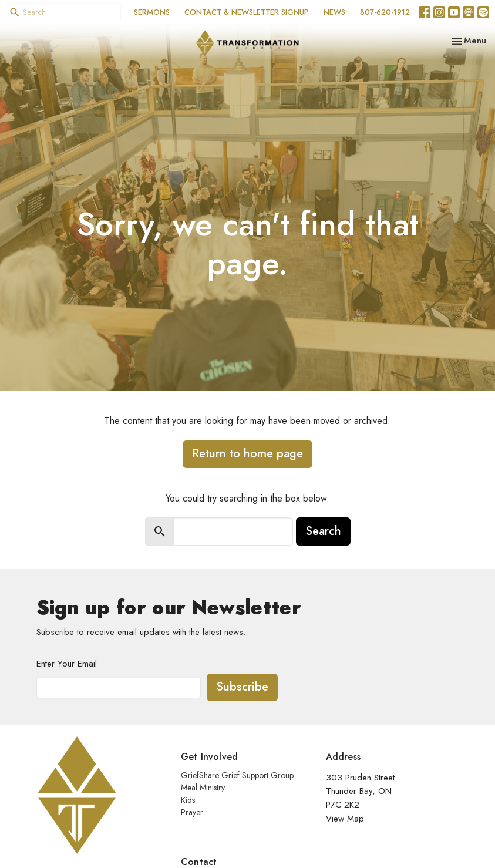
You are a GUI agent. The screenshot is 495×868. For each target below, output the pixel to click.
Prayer (192, 812)
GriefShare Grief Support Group (237, 775)
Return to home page (247, 454)
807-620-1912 (385, 12)
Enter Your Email (67, 664)
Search (323, 531)
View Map (345, 819)
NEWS (334, 12)
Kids (188, 800)
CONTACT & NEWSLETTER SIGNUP (247, 12)
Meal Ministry (203, 788)
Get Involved (209, 757)
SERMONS (152, 12)
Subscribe (242, 687)
